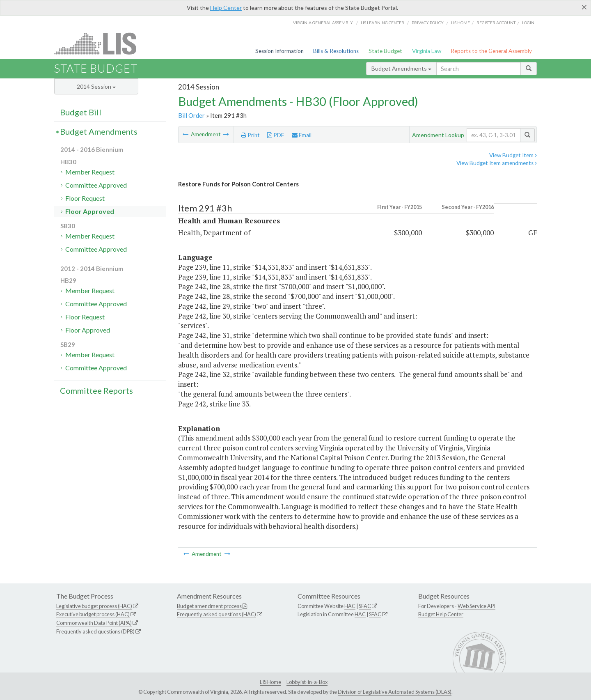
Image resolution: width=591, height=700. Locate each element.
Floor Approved (90, 211)
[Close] (584, 7)
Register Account (496, 23)
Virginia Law (427, 51)
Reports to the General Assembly (491, 51)
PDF (276, 135)
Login (528, 23)
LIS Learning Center (383, 23)
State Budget (385, 51)
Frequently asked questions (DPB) (95, 631)
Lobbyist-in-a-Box (307, 682)
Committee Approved (96, 185)
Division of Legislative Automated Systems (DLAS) (395, 692)
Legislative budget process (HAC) (94, 606)
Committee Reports (96, 390)
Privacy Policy (428, 23)
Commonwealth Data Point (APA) (94, 623)
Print (250, 135)
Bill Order (191, 115)
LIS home (460, 23)
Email (302, 135)
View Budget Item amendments (497, 163)
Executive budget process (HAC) (93, 614)
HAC (350, 606)
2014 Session (96, 86)
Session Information (279, 51)
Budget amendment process (209, 606)
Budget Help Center (441, 614)
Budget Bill (81, 112)
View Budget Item (513, 155)
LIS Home (270, 682)
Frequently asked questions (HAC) (216, 614)
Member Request (90, 172)
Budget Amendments (401, 68)
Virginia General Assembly (323, 23)
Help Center (226, 8)
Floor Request (85, 198)
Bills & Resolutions (336, 51)
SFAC (365, 606)
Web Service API (476, 606)
